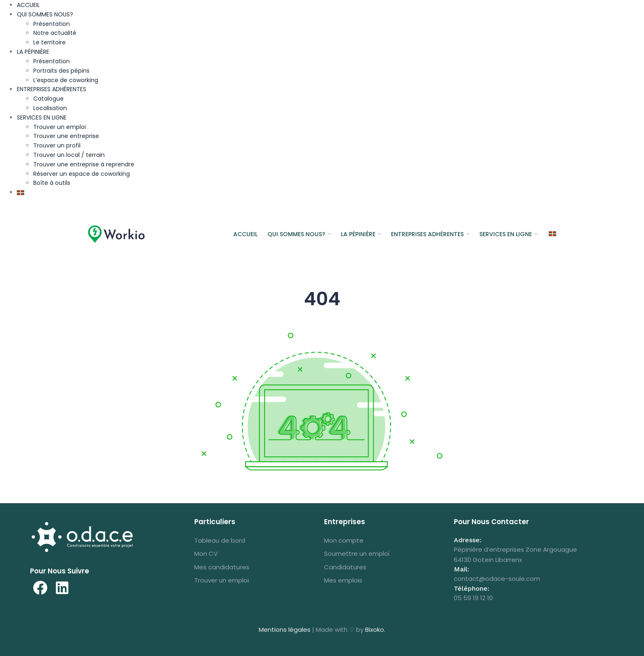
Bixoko (375, 630)
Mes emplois (343, 580)
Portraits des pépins (61, 71)
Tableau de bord (220, 540)
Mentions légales (285, 630)
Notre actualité (55, 33)
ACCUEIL (28, 5)
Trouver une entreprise (66, 136)
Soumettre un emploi (357, 554)
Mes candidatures (222, 567)
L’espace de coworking (66, 80)
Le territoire (49, 42)
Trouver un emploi (60, 127)
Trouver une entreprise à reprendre (84, 164)
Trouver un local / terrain (69, 155)
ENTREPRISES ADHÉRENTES (52, 89)
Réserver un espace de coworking (82, 174)
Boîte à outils (52, 183)
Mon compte (344, 540)
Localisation (50, 108)
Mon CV (206, 554)
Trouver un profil (57, 145)
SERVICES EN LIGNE (42, 117)
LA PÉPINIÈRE (33, 52)
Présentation (52, 24)
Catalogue (48, 99)
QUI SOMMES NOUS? (45, 14)
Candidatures (345, 567)
